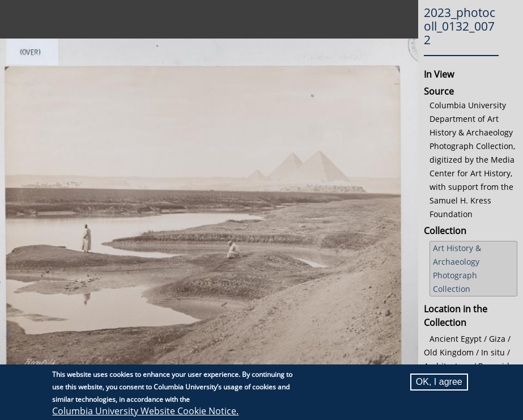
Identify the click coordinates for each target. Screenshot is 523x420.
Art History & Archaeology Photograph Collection (457, 268)
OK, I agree (439, 382)
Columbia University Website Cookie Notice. (145, 411)
